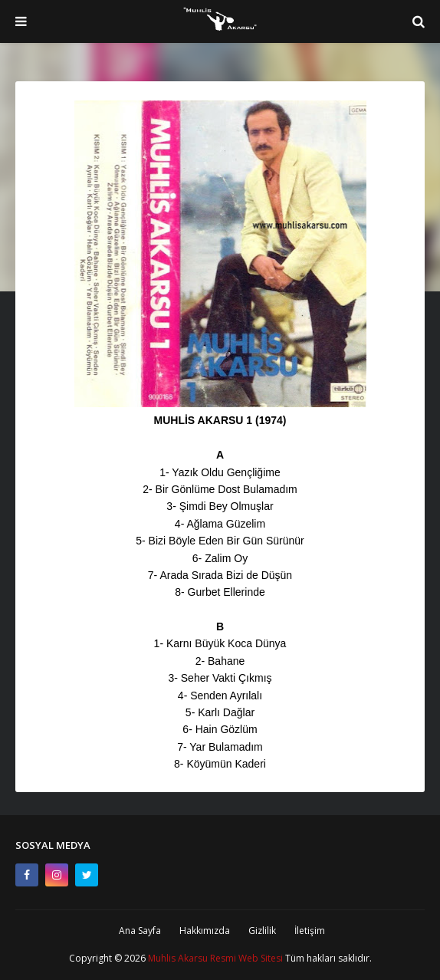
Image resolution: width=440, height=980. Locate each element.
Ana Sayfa (140, 931)
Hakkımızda (205, 931)
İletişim (310, 931)
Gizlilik (262, 931)
